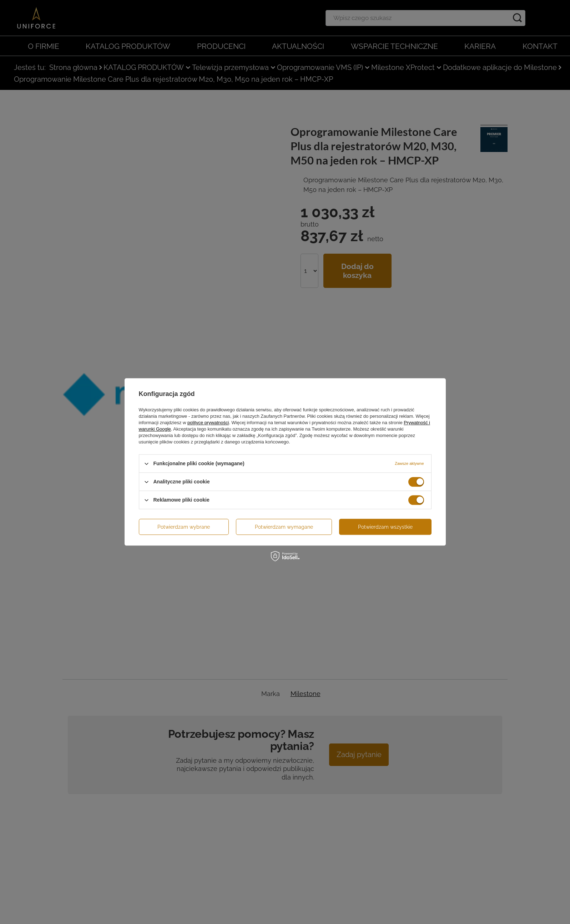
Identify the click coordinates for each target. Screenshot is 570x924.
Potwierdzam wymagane (284, 527)
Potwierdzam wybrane (184, 527)
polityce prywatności (208, 423)
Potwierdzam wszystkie (385, 527)
